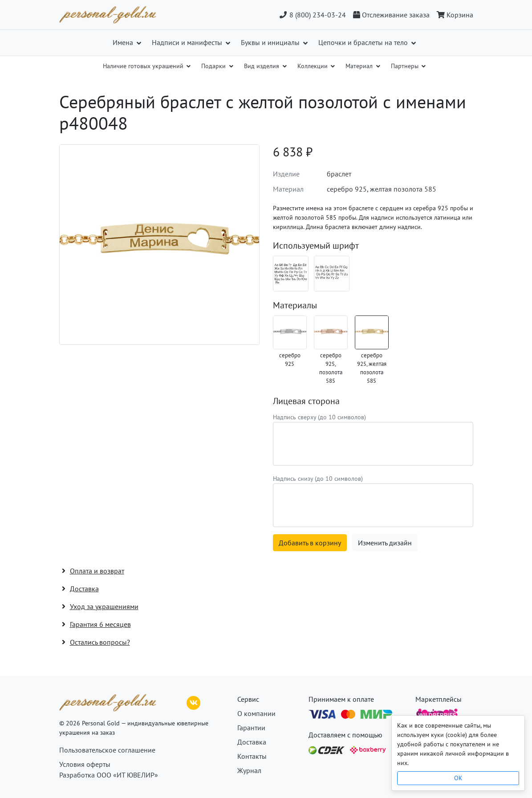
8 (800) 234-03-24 (312, 15)
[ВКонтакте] (194, 702)
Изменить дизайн (385, 543)
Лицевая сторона (306, 401)
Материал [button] (360, 66)
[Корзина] (453, 15)
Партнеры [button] (406, 66)
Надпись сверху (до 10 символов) (319, 417)
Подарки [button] (214, 66)
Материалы (295, 305)
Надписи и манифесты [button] (188, 42)
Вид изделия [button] (262, 66)
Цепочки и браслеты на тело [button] (364, 42)
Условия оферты (85, 764)
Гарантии (251, 728)
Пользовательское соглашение (107, 750)
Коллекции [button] (313, 66)
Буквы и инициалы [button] (271, 42)
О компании (256, 713)
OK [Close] (458, 778)
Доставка (252, 742)
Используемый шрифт (316, 246)
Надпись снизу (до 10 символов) (318, 479)
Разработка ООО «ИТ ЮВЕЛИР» (109, 775)
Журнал (249, 770)
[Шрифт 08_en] (332, 274)
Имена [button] (124, 42)
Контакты (252, 756)
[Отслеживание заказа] (391, 15)
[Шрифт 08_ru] (291, 274)
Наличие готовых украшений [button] (144, 66)
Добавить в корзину (310, 543)
